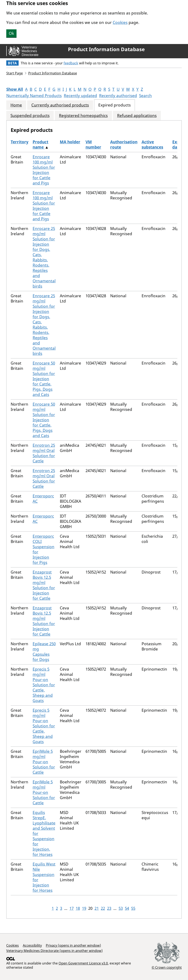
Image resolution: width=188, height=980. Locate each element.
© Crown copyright (167, 967)
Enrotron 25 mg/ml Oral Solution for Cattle (44, 453)
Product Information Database (106, 49)
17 (72, 908)
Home (16, 105)
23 (109, 908)
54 (127, 908)
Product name (40, 145)
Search (145, 96)
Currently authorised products (60, 105)
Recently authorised (118, 96)
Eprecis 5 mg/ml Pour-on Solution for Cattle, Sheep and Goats (44, 685)
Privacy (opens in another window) (73, 945)
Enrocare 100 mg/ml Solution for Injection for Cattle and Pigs (44, 170)
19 (84, 908)
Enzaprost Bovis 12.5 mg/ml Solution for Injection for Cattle (44, 585)
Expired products (114, 105)
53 (121, 908)
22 (103, 908)
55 (133, 908)
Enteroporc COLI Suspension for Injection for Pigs (43, 549)
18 (78, 908)
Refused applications (137, 116)
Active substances (152, 145)
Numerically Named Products (34, 96)
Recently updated (80, 96)
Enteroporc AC (43, 499)
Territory (20, 142)
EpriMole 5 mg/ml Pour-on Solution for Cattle (44, 762)
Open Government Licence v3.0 (83, 963)
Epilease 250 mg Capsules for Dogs (44, 652)
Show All (15, 89)
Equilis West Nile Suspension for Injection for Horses (44, 877)
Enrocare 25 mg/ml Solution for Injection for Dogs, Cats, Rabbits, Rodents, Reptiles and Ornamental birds (44, 257)
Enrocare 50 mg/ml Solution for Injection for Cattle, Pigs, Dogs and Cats (44, 379)
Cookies (120, 22)
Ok (11, 33)
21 (97, 908)
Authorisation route (124, 145)
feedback (71, 63)
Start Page (15, 73)
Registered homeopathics (83, 116)
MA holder (70, 142)
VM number (93, 145)
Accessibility (32, 945)
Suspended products (30, 116)
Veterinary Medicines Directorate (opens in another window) (54, 951)
